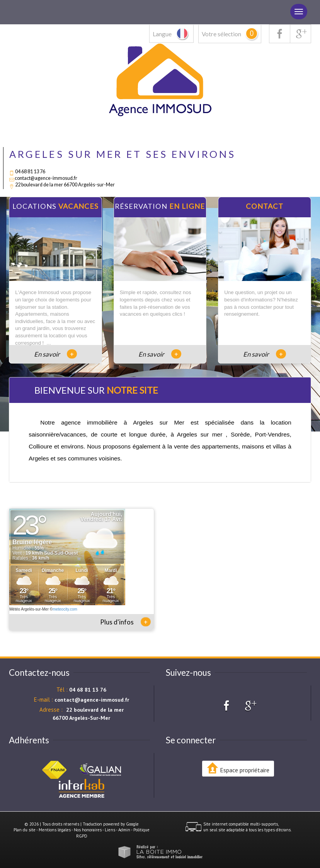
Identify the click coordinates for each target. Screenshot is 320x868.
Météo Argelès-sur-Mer (29, 609)
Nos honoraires (88, 830)
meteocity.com (65, 609)
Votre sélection (221, 34)
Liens (110, 830)
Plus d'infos (125, 622)
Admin (124, 830)
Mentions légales (55, 830)
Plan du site (25, 830)
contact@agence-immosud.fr (46, 178)
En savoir (55, 354)
